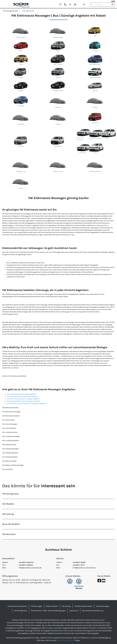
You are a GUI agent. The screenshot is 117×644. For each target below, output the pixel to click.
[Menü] (84, 5)
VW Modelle (8, 504)
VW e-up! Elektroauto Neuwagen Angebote (21, 394)
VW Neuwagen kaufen (11, 11)
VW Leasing (8, 514)
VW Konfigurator (11, 494)
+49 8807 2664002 (26, 562)
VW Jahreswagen (103, 606)
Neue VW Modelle (11, 524)
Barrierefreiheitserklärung (93, 611)
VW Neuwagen (37, 606)
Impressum (74, 611)
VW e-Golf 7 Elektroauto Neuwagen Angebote (22, 396)
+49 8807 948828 (26, 565)
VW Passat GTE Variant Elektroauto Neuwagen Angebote (26, 403)
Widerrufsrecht (52, 606)
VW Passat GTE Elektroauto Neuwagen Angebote (23, 401)
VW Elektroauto (28, 11)
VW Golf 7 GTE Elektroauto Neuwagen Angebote (23, 399)
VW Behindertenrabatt (83, 606)
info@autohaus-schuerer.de (30, 568)
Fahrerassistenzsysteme (17, 606)
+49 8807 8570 (79, 565)
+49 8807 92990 (79, 562)
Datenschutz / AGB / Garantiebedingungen (48, 611)
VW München (9, 534)
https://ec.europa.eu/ (66, 640)
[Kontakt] (65, 5)
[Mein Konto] (70, 5)
